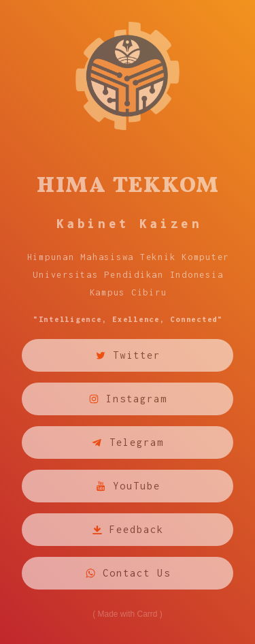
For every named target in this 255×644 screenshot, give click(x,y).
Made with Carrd (127, 614)
